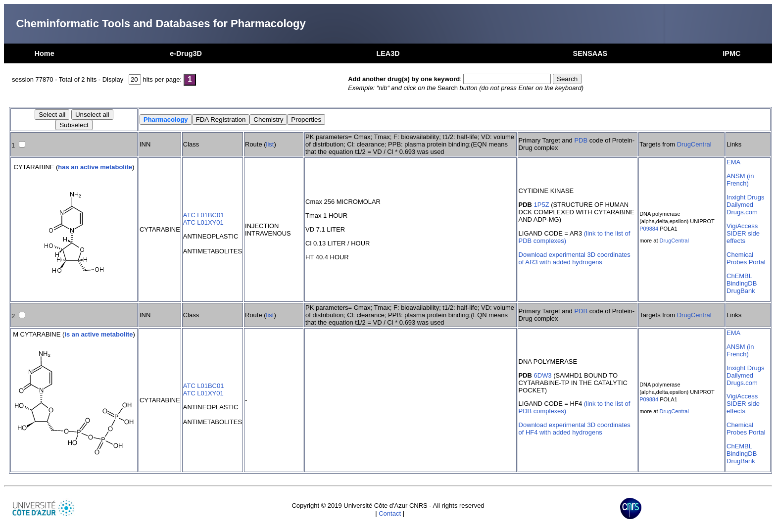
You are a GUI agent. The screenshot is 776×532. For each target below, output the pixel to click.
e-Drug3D (186, 53)
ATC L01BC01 (204, 215)
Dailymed (740, 205)
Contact (390, 513)
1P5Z (542, 205)
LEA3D (388, 53)
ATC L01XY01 (203, 222)
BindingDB (742, 283)
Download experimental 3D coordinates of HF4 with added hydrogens (575, 429)
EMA (733, 162)
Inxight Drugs (745, 197)
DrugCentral (694, 144)
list (270, 144)
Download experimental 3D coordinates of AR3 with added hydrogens (575, 258)
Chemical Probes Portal (746, 258)
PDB (581, 140)
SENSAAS (590, 53)
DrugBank (741, 291)
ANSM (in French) (740, 180)
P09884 (649, 229)
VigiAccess (742, 226)
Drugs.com (742, 212)
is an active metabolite (98, 334)
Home (45, 53)
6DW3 (543, 375)
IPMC (731, 53)
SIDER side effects (743, 237)
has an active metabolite (95, 167)
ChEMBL (739, 276)
